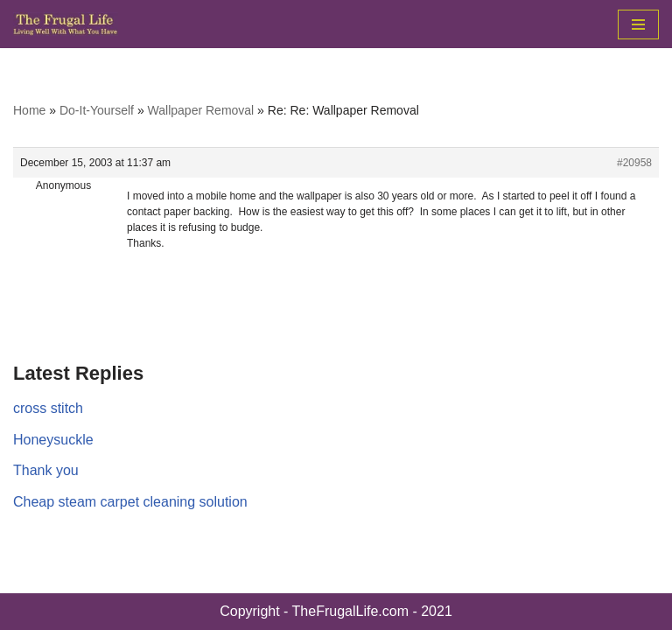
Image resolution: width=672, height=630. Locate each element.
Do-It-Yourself (97, 110)
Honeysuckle (53, 440)
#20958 (634, 163)
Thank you (46, 470)
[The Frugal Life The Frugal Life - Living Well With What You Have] (66, 24)
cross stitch (48, 408)
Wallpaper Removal (201, 110)
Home (29, 110)
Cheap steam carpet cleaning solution (130, 502)
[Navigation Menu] (638, 24)
